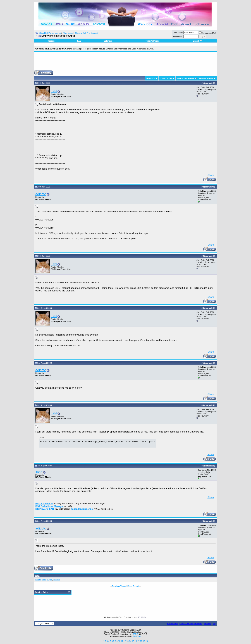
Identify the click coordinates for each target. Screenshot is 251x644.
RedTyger (137, 636)
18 (141, 641)
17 (138, 641)
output (50, 580)
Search (198, 41)
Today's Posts (152, 41)
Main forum (68, 33)
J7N (54, 91)
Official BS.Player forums (50, 33)
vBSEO (135, 634)
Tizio (39, 472)
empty (38, 580)
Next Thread (133, 586)
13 (127, 641)
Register (51, 41)
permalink (210, 83)
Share (211, 175)
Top (214, 624)
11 (122, 641)
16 (136, 641)
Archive (207, 624)
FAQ (79, 41)
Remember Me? (208, 33)
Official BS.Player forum (191, 624)
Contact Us (173, 624)
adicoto (41, 194)
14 (130, 641)
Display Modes (206, 78)
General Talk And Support (86, 33)
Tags (37, 576)
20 (147, 641)
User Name (178, 33)
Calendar (108, 41)
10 (119, 641)
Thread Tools (166, 78)
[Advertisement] (126, 62)
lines (44, 580)
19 (144, 641)
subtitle (57, 580)
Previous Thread (119, 586)
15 (133, 641)
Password (177, 36)
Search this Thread (186, 78)
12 (125, 641)
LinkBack (150, 78)
